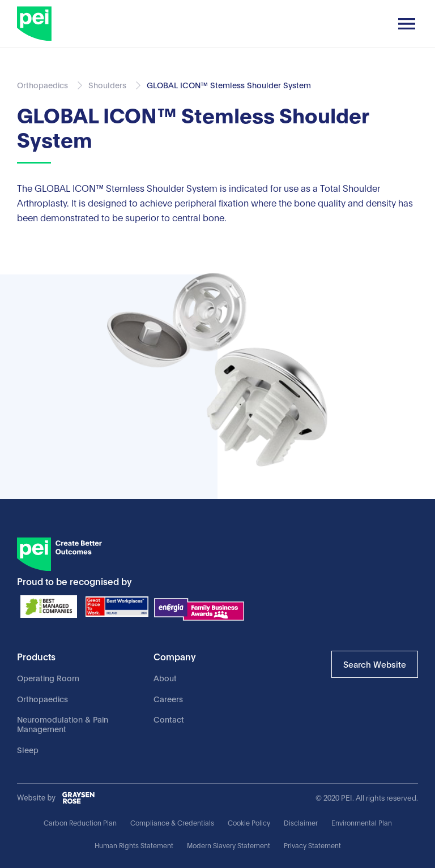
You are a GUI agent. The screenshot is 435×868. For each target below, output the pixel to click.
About (165, 678)
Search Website (375, 664)
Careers (168, 699)
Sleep (28, 749)
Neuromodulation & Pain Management (63, 724)
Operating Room (48, 678)
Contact (169, 719)
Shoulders (107, 85)
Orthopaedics (42, 699)
